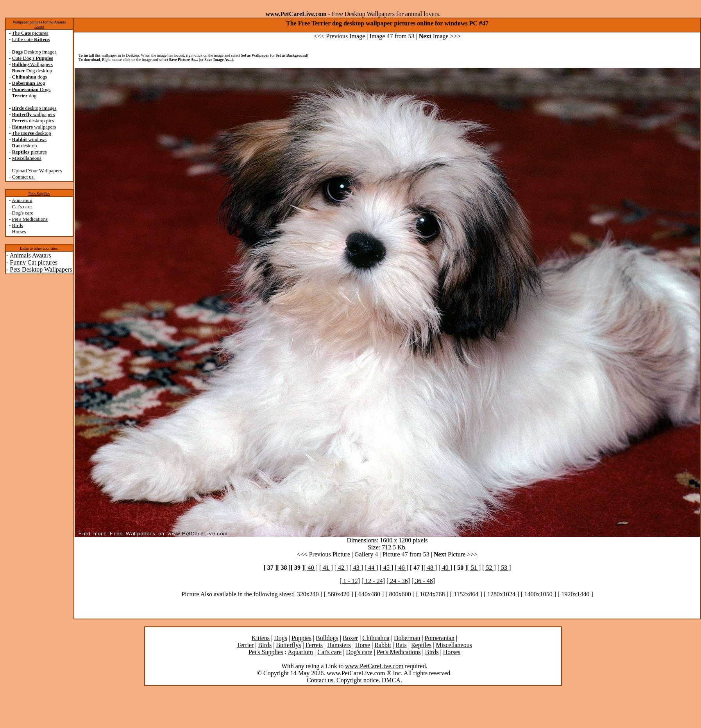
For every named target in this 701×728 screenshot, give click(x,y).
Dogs (31, 89)
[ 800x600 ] (400, 594)
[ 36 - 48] (423, 581)
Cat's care (22, 207)
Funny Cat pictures (34, 262)
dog (24, 96)
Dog (29, 83)
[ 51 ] (474, 568)
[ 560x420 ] (339, 594)
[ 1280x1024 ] (502, 594)
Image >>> (440, 36)
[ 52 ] (489, 568)
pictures (30, 152)
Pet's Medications (30, 219)
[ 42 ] (341, 568)
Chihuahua (376, 638)
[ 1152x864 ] (466, 594)
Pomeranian (440, 638)
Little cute (31, 39)
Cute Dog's (33, 58)
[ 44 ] (371, 568)
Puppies (301, 638)
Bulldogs (327, 638)
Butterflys (288, 645)
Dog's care (23, 213)
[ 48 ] (430, 568)
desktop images (34, 108)
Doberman (407, 638)
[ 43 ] (356, 568)
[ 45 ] (387, 568)
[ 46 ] (401, 568)
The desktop (31, 133)
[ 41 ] (326, 568)
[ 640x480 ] (369, 594)
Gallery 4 (366, 554)
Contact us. (24, 177)
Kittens (261, 638)
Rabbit (383, 645)
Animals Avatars (30, 255)
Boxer (350, 638)
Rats (401, 645)
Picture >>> (456, 554)
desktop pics (33, 121)
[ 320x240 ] (308, 594)
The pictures (30, 33)
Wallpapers (33, 64)
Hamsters (339, 645)
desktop (25, 146)
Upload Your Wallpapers (37, 171)
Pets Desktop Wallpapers (41, 269)
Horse (363, 645)
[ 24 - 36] (398, 581)
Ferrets (314, 645)
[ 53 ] (504, 568)
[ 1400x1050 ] (538, 594)
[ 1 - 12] (350, 581)
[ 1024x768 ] (432, 594)
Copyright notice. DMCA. (369, 680)
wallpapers (34, 114)
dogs (30, 77)
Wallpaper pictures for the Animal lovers (39, 24)
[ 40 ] (311, 568)
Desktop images (34, 52)
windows (30, 139)
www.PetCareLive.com (374, 666)
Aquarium (22, 200)
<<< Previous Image (339, 36)
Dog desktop (32, 71)
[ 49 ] (445, 568)
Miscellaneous (27, 158)
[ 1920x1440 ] (575, 594)
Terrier (245, 645)
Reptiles (421, 645)
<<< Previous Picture (324, 554)
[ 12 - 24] (373, 581)
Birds (18, 225)
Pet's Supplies (39, 194)
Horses (19, 232)
